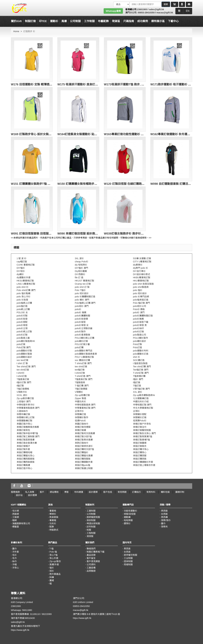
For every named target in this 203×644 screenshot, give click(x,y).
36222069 (47, 614)
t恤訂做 (137, 382)
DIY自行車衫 (139, 271)
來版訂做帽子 (23, 446)
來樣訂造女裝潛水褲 (27, 443)
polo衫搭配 (22, 322)
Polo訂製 (138, 344)
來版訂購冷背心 (141, 449)
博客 (66, 492)
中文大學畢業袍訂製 (143, 408)
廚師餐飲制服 (93, 517)
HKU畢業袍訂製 (141, 281)
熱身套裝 (54, 517)
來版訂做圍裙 (140, 443)
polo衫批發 (22, 319)
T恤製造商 (80, 382)
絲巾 (14, 561)
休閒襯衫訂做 (140, 417)
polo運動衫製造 (24, 354)
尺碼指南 (129, 21)
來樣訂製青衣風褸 (84, 440)
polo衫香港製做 (83, 335)
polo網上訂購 (23, 309)
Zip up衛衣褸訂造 (25, 398)
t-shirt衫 (21, 373)
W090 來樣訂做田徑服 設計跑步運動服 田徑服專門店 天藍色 (96, 234)
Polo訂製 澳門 (24, 347)
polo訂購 (79, 347)
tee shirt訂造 (23, 370)
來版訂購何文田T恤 (84, 449)
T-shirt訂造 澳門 (83, 376)
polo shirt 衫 (23, 287)
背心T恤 (53, 555)
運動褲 (127, 517)
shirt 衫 (137, 357)
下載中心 (173, 21)
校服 (89, 530)
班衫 (52, 571)
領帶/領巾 (166, 520)
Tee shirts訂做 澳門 (26, 367)
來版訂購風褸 (23, 465)
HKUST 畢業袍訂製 (84, 281)
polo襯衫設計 (140, 341)
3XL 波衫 (79, 258)
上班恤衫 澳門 (24, 402)
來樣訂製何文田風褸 (85, 433)
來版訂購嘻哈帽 (24, 452)
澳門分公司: (131, 13)
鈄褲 (52, 577)
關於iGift (16, 21)
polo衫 (78, 309)
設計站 (19, 495)
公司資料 (91, 564)
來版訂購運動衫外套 (143, 462)
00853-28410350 (146, 13)
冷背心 (16, 568)
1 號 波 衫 (22, 258)
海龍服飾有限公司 (21, 523)
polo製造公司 (140, 335)
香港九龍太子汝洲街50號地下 (26, 626)
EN (188, 11)
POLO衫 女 (22, 312)
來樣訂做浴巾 (140, 427)
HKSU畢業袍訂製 (25, 281)
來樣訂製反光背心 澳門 (145, 433)
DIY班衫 (21, 271)
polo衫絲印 (138, 328)
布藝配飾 (103, 21)
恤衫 (52, 568)
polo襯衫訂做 (81, 341)
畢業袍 (53, 511)
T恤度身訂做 (23, 379)
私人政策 (30, 492)
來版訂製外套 (23, 449)
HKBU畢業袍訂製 (142, 277)
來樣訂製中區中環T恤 (27, 433)
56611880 (27, 610)
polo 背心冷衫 (24, 297)
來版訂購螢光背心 (26, 456)
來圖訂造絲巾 (82, 424)
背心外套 (54, 558)
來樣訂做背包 (23, 430)
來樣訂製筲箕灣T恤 (143, 436)
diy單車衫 (138, 265)
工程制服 (91, 533)
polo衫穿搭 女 (82, 325)
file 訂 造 (79, 277)
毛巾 (14, 558)
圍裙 (52, 580)
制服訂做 (30, 21)
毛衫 (14, 555)
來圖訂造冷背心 (24, 424)
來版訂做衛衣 (140, 446)
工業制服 (91, 511)
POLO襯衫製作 (141, 338)
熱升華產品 (55, 574)
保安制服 (91, 520)
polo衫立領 (22, 328)
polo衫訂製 (22, 335)
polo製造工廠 (23, 338)
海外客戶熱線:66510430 (23, 618)
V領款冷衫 (22, 392)
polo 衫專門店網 (141, 297)
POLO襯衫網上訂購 (85, 338)
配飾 (52, 527)
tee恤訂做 (80, 370)
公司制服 (91, 514)
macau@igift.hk (165, 13)
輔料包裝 (165, 492)
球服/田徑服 (130, 514)
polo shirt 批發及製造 (143, 284)
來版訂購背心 (140, 452)
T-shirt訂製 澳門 (141, 373)
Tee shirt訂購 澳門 (142, 367)
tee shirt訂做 (81, 367)
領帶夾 (164, 527)
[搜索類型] (121, 4)
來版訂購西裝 (140, 459)
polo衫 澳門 (139, 312)
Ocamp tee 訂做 (83, 284)
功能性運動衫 (131, 511)
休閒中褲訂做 (23, 414)
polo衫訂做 (138, 332)
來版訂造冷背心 (24, 468)
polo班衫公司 (140, 306)
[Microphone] (182, 4)
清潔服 (90, 536)
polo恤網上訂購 (24, 303)
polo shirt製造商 (141, 287)
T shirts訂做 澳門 (83, 363)
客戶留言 (91, 558)
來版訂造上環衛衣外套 (144, 465)
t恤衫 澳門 (138, 379)
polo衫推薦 (138, 319)
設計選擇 (93, 492)
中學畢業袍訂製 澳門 (85, 408)
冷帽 (14, 564)
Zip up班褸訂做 (82, 395)
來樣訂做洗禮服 (83, 427)
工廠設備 (91, 568)
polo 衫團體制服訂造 (85, 297)
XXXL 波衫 (22, 395)
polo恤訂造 (22, 306)
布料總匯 (79, 492)
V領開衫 (79, 392)
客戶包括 (108, 492)
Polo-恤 (53, 552)
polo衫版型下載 (141, 322)
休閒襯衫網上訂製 (26, 417)
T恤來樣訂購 (139, 376)
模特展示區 (158, 21)
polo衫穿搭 (22, 325)
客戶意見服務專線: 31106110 (25, 614)
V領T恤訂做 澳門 (141, 389)
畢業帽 (53, 520)
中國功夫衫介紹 (141, 402)
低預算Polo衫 (140, 421)
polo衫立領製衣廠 (84, 328)
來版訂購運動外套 (84, 462)
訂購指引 (137, 492)
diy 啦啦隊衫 (81, 265)
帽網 (14, 520)
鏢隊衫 (127, 523)
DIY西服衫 (80, 274)
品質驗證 (91, 571)
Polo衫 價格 (139, 309)
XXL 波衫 (138, 392)
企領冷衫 (79, 411)
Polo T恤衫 (80, 290)
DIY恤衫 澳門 (81, 268)
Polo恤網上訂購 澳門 (85, 303)
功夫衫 (53, 523)
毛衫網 (16, 511)
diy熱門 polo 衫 (141, 268)
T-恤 (52, 549)
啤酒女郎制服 (93, 523)
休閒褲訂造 (80, 414)
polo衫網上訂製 (24, 332)
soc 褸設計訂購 (83, 360)
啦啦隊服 (128, 520)
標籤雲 (16, 527)
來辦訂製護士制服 (84, 468)
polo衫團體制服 (83, 316)
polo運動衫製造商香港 (86, 354)
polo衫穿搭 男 (140, 325)
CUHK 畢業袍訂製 (26, 265)
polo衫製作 (80, 332)
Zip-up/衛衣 (55, 561)
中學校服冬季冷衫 (26, 405)
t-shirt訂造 (22, 376)
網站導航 (54, 492)
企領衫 (136, 411)
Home (16, 31)
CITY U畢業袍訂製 (142, 262)
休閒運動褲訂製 (24, 421)
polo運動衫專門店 (84, 351)
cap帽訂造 (22, 262)
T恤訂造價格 (23, 389)
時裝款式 (54, 530)
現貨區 (116, 21)
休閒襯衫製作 (82, 417)
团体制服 (128, 561)
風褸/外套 (54, 564)
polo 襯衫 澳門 (82, 300)
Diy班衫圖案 (81, 271)
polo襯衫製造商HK (26, 341)
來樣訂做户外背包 (142, 424)
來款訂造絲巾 (82, 443)
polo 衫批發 (22, 300)
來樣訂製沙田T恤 (83, 436)
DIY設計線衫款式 (142, 274)
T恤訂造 (137, 386)
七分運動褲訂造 (141, 398)
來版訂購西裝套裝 (26, 462)
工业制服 (128, 558)
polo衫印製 (22, 316)
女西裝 (164, 514)
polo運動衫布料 (141, 351)
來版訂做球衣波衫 (84, 446)
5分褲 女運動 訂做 (142, 258)
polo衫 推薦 (81, 312)
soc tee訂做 (22, 360)
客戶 (42, 492)
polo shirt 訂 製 (82, 287)
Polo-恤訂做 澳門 (142, 303)
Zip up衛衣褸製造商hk (144, 395)
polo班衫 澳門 (82, 306)
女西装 (127, 552)
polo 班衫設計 (82, 293)
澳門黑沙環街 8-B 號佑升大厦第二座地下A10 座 (96, 614)
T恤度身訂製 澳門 (84, 379)
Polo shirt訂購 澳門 (26, 290)
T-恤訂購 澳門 (82, 386)
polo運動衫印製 (24, 351)
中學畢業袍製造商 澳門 (28, 408)
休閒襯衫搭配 (140, 414)
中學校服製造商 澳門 (85, 405)
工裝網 (16, 517)
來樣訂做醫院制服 (142, 430)
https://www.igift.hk (20, 630)
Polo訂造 (138, 347)
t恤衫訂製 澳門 (24, 382)
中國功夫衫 (80, 402)
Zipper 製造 (81, 398)
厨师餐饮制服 (131, 555)
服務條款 (15, 492)
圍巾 (163, 523)
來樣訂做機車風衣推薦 (28, 427)
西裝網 (16, 514)
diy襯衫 (20, 274)
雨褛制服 (128, 564)
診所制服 (91, 527)
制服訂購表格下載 (96, 552)
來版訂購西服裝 (83, 459)
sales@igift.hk (157, 9)
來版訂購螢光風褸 (84, 456)
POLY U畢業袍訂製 (84, 357)
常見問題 (122, 492)
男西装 (127, 549)
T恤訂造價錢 (81, 389)
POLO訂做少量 (82, 344)
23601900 (142, 9)
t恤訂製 (20, 386)
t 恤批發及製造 (140, 363)
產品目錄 (91, 555)
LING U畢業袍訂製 (26, 284)
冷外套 (16, 552)
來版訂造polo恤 (83, 465)
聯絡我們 (91, 549)
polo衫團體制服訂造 (143, 316)
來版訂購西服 (140, 456)
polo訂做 (21, 344)
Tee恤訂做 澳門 (141, 370)
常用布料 (151, 492)
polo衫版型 (80, 322)
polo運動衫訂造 (141, 354)
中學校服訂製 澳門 (142, 405)
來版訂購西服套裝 (26, 459)
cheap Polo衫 (82, 262)
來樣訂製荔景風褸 (26, 440)
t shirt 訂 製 (22, 363)
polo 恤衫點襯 (24, 293)
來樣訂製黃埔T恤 (142, 440)
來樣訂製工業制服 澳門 (28, 436)
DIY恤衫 (21, 268)
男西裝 (164, 511)
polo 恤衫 (138, 290)
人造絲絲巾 (22, 411)
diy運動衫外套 (24, 277)
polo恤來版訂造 (141, 300)
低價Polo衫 (80, 421)
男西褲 (164, 517)
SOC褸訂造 (139, 360)
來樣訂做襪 (80, 430)
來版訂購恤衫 (82, 452)
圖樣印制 (180, 492)
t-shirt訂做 (80, 373)
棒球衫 (53, 514)
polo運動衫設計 (24, 357)
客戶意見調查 (93, 561)
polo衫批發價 (81, 319)
